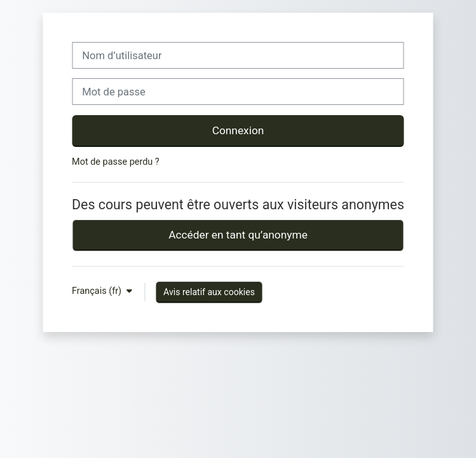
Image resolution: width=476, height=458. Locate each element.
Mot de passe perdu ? (116, 162)
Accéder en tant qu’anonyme (238, 235)
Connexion (238, 130)
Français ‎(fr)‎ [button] (98, 291)
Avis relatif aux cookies (209, 292)
